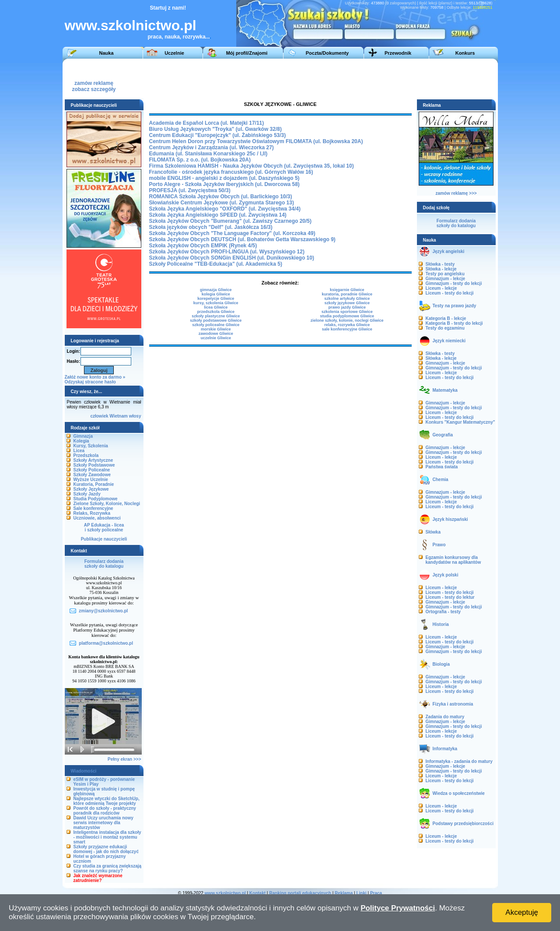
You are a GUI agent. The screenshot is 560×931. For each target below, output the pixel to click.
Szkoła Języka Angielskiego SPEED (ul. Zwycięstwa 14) (218, 215)
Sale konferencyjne (93, 508)
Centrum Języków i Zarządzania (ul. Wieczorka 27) (212, 148)
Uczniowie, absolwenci (97, 518)
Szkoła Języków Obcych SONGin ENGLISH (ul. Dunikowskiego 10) (232, 258)
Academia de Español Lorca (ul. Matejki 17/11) (207, 123)
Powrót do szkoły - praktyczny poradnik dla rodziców (105, 811)
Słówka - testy (440, 264)
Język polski (446, 575)
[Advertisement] (333, 78)
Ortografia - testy (443, 612)
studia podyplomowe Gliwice (347, 316)
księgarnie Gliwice (347, 290)
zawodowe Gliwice (216, 334)
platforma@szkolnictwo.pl (106, 643)
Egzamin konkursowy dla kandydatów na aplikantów (453, 560)
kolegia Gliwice (216, 294)
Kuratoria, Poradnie (94, 484)
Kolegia (81, 441)
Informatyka (445, 749)
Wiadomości (84, 771)
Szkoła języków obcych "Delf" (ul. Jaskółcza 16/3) (211, 227)
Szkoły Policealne (92, 470)
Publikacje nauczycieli (104, 539)
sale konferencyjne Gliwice (347, 329)
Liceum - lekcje (441, 288)
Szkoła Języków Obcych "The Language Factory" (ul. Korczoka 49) (232, 233)
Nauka (106, 53)
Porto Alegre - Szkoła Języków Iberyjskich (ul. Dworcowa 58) (224, 184)
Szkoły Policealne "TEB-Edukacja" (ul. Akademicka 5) (216, 264)
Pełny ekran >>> (124, 759)
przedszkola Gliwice (216, 312)
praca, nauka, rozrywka (177, 37)
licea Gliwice (216, 307)
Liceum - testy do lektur (450, 597)
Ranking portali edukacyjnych (300, 893)
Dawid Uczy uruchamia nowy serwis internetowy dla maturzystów (103, 823)
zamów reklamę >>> (456, 193)
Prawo (439, 545)
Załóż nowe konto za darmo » (95, 377)
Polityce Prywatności (398, 908)
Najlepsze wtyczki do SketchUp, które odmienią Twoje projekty (107, 801)
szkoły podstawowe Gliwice (216, 320)
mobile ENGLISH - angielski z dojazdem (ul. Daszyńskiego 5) (224, 178)
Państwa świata (442, 467)
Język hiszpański (450, 519)
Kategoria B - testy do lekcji (454, 323)
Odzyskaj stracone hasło (90, 382)
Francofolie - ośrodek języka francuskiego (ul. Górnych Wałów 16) (231, 172)
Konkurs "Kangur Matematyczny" (460, 422)
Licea (79, 451)
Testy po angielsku (445, 274)
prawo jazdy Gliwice (347, 307)
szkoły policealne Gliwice (216, 325)
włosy (135, 416)
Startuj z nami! (168, 8)
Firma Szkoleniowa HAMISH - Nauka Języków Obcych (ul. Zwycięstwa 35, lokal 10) (252, 166)
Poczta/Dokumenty (327, 53)
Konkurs (465, 53)
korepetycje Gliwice (216, 299)
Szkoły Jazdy (87, 494)
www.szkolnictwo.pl (131, 25)
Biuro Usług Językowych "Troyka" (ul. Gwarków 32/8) (215, 129)
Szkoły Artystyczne (93, 460)
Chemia (441, 480)
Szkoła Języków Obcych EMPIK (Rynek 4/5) (203, 246)
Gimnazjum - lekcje (446, 279)
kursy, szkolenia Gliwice (216, 303)
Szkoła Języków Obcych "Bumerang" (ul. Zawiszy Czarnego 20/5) (231, 221)
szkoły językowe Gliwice (347, 303)
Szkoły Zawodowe (92, 475)
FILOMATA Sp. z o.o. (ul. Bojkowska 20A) (200, 160)
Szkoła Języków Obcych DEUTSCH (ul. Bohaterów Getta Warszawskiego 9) (242, 239)
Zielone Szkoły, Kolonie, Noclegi (107, 504)
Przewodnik (398, 53)
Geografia (443, 435)
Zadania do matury (445, 717)
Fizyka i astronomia (453, 704)
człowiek (99, 416)
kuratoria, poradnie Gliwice (347, 294)
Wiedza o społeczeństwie (459, 793)
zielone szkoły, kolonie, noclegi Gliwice (347, 320)
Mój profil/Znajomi (247, 53)
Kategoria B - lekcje (446, 318)
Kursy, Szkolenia (91, 446)
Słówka (433, 532)
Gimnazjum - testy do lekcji (454, 283)
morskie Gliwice (216, 329)
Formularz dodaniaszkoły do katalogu (104, 564)
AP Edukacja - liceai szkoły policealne (104, 527)
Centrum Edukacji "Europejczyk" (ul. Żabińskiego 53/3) (218, 135)
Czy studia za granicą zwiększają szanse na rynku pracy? (108, 868)
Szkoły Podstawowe (94, 465)
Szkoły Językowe (91, 489)
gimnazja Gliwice (216, 290)
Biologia (441, 664)
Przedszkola (86, 455)
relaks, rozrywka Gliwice (347, 325)
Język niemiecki (449, 341)
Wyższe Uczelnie (91, 480)
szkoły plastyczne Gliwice (216, 316)
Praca (376, 893)
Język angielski (449, 251)
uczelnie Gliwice (216, 338)
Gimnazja (83, 436)
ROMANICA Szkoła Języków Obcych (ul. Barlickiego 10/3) (221, 197)
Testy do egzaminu (445, 328)
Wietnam (119, 416)
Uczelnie (174, 53)
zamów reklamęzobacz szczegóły (94, 84)
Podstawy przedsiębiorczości (463, 824)
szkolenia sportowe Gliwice (347, 312)
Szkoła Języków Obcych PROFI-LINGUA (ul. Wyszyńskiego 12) (227, 252)
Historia (441, 624)
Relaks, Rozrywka (92, 513)
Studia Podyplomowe (96, 499)
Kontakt (257, 893)
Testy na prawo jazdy (455, 306)
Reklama (344, 893)
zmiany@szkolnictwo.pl (103, 611)
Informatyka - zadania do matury (459, 761)
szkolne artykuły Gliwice (347, 299)
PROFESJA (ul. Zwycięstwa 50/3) (190, 190)
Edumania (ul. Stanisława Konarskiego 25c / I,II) (208, 154)
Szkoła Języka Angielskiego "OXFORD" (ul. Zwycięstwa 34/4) (225, 209)
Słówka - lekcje (441, 269)
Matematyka (445, 390)
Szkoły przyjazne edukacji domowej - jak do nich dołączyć (106, 849)
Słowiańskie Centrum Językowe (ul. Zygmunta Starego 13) (222, 203)
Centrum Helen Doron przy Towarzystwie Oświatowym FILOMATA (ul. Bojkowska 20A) (256, 141)
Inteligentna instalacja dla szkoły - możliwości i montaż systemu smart (107, 837)
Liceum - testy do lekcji (450, 293)
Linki (361, 893)
